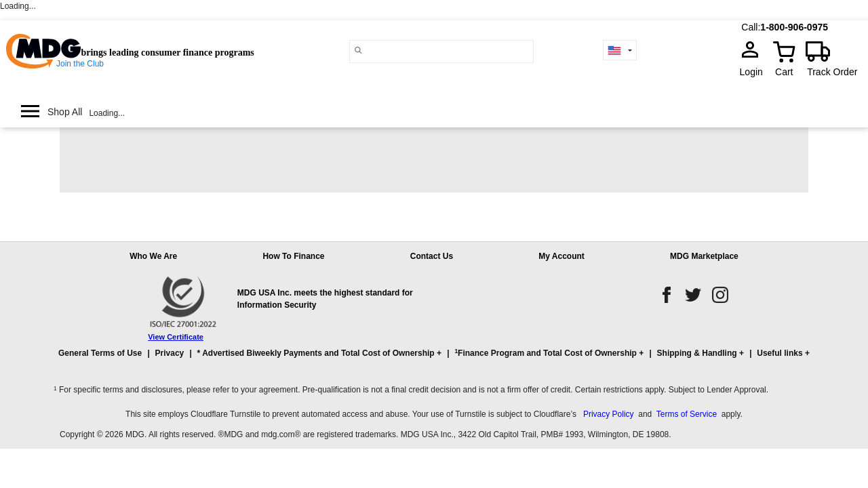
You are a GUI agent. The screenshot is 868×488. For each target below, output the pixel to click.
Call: (751, 27)
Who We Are (153, 256)
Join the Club (80, 64)
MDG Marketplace (704, 256)
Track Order (832, 72)
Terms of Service (687, 414)
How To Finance (293, 256)
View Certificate (176, 337)
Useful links (780, 353)
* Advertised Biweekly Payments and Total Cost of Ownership (316, 353)
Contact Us (432, 256)
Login (755, 72)
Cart (784, 72)
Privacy (170, 353)
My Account (561, 256)
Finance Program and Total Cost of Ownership (545, 353)
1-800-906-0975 (794, 27)
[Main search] (359, 50)
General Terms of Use (100, 353)
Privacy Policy (609, 414)
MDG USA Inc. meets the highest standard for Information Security (325, 299)
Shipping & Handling (697, 353)
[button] (434, 359)
